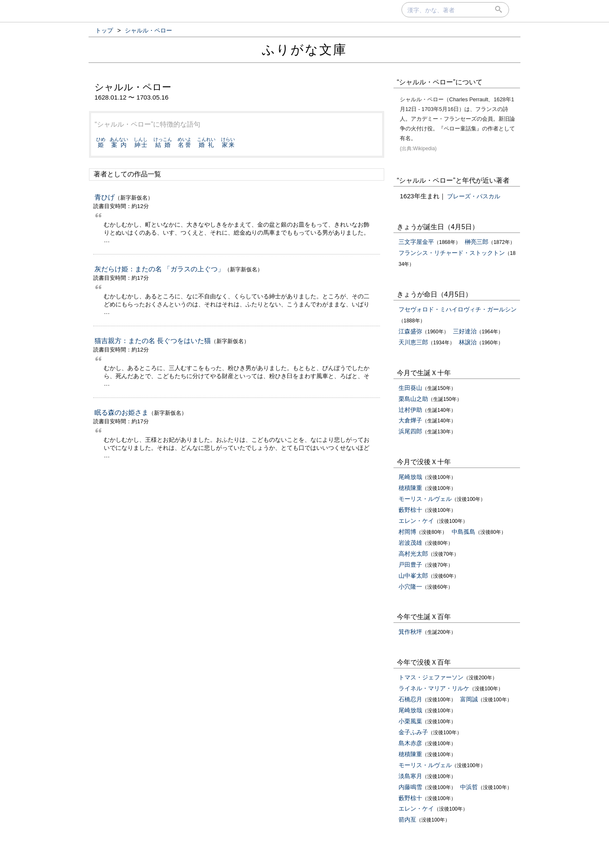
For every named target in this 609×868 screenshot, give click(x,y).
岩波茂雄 (410, 543)
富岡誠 (469, 699)
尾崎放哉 (410, 477)
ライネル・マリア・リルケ (434, 688)
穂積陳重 (410, 488)
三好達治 (465, 331)
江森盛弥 (410, 331)
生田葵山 (410, 388)
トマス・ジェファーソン (431, 677)
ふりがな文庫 (304, 50)
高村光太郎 (413, 554)
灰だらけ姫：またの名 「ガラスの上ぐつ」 (159, 269)
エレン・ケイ (416, 521)
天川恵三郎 (413, 342)
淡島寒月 (410, 776)
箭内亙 (407, 819)
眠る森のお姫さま (121, 412)
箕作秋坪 (410, 632)
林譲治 (468, 342)
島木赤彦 (410, 743)
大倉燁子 (410, 420)
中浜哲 (469, 787)
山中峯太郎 (413, 576)
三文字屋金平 (416, 242)
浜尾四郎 (410, 431)
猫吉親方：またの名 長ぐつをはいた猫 (153, 341)
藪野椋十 (410, 510)
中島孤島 (463, 532)
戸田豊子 (410, 565)
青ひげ (105, 197)
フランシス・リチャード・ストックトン (452, 253)
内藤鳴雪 (410, 787)
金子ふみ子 (413, 732)
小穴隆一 (410, 587)
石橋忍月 (410, 699)
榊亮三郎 (477, 242)
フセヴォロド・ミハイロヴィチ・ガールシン (458, 309)
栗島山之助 (413, 399)
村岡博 (407, 532)
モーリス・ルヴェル (425, 499)
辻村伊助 (410, 410)
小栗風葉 (410, 721)
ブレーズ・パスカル (474, 196)
